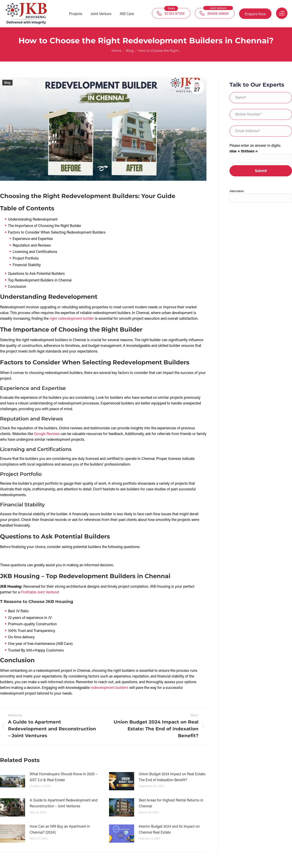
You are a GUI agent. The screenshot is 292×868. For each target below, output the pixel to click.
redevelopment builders (109, 687)
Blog (7, 83)
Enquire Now (255, 14)
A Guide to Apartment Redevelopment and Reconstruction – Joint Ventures (64, 803)
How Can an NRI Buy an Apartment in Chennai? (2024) (60, 829)
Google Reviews (47, 434)
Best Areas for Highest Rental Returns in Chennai (171, 803)
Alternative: (237, 191)
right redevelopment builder (72, 318)
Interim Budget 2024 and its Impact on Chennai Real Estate (169, 829)
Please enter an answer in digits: (255, 145)
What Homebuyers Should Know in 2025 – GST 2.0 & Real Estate (64, 777)
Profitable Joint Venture (39, 592)
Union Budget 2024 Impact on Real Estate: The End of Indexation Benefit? (172, 777)
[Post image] (13, 781)
